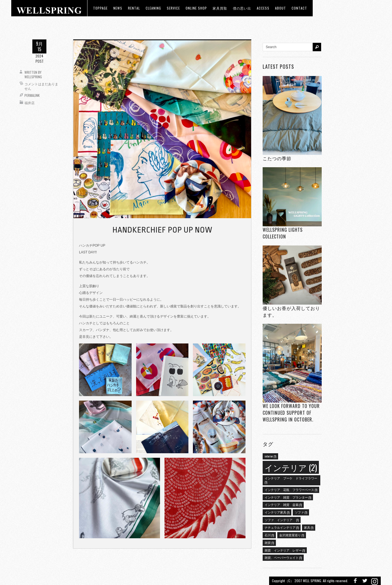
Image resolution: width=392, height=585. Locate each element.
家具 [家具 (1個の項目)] (309, 527)
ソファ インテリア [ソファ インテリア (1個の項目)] (282, 520)
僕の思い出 (242, 8)
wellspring (33, 77)
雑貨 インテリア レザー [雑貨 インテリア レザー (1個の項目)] (285, 550)
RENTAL (134, 8)
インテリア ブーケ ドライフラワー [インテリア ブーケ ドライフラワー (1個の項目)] (291, 480)
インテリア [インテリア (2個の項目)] (291, 467)
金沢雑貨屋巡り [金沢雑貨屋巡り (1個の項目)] (292, 535)
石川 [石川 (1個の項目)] (269, 535)
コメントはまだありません (41, 86)
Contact (299, 8)
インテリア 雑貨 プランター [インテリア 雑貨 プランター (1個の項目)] (288, 497)
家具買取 (220, 8)
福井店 (30, 103)
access (263, 8)
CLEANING (153, 8)
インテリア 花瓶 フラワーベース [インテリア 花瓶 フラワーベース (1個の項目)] (291, 490)
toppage (100, 8)
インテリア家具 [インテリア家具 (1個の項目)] (277, 512)
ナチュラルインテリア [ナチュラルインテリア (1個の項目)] (282, 527)
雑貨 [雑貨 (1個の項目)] (269, 542)
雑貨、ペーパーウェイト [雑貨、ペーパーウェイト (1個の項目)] (283, 557)
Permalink (32, 95)
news (118, 8)
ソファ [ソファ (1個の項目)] (301, 512)
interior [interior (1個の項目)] (270, 456)
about (281, 8)
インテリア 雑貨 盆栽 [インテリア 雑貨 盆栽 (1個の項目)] (283, 504)
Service (173, 8)
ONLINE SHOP (196, 8)
